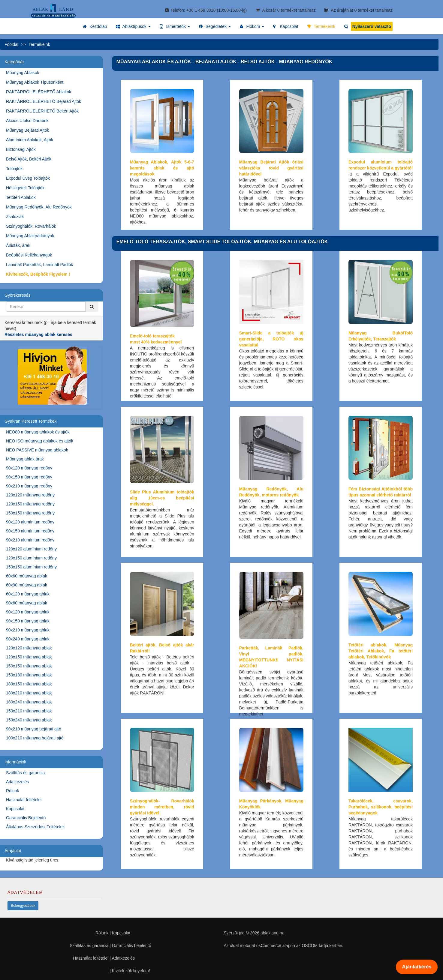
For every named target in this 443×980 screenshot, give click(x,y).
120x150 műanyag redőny (30, 504)
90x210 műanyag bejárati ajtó (34, 729)
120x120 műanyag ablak (29, 648)
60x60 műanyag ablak (27, 576)
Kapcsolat (15, 809)
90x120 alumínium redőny (30, 522)
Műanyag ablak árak (25, 459)
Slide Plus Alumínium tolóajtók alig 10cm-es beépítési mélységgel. (162, 498)
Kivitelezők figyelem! (131, 971)
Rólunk (13, 791)
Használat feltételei (24, 800)
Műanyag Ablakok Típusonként (35, 82)
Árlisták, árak (18, 245)
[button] (133, 26)
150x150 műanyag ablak (29, 666)
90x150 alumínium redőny (30, 531)
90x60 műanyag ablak (27, 603)
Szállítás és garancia (25, 773)
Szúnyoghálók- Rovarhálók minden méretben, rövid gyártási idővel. (162, 807)
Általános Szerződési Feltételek (35, 827)
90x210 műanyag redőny (29, 486)
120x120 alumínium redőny (31, 549)
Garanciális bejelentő (132, 946)
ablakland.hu (272, 933)
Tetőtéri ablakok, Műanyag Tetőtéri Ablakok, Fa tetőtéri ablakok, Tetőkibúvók (381, 651)
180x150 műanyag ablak (29, 684)
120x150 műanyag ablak (29, 657)
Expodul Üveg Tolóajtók (28, 178)
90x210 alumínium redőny (30, 540)
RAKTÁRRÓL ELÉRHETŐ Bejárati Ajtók (44, 101)
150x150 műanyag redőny (30, 513)
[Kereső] (92, 307)
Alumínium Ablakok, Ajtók (30, 140)
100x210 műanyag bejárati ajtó (35, 738)
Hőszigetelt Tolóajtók (25, 188)
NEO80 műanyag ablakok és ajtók (38, 432)
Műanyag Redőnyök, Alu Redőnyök (39, 207)
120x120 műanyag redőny (30, 495)
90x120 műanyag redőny (29, 468)
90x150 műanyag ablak (28, 621)
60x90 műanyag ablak (27, 585)
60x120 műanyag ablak (28, 594)
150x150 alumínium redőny (31, 567)
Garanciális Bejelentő (26, 818)
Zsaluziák (15, 217)
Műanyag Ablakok (23, 73)
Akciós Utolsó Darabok (27, 121)
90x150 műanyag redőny (29, 477)
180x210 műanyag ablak (29, 693)
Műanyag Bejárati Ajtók (27, 130)
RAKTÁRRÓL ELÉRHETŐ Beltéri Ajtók (42, 111)
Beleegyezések (23, 906)
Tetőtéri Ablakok (21, 197)
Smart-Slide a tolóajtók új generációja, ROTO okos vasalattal (271, 339)
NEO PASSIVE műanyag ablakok (37, 450)
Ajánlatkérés (417, 967)
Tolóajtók (14, 169)
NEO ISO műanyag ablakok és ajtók (40, 441)
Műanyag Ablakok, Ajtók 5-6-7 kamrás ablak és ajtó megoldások (162, 168)
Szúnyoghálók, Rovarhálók (31, 226)
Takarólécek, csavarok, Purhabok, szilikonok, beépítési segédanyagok (381, 807)
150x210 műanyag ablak (29, 711)
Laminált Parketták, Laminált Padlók (39, 265)
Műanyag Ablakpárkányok (30, 236)
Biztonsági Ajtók (21, 149)
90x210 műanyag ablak (28, 630)
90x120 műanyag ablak (28, 612)
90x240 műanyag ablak (28, 639)
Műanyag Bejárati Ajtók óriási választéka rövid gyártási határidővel (271, 168)
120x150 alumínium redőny (31, 558)
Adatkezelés (17, 782)
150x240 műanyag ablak (29, 720)
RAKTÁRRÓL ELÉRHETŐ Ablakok (39, 92)
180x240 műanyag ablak (29, 702)
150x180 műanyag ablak (29, 675)
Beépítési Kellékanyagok (29, 255)
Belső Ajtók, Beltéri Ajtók (29, 159)
